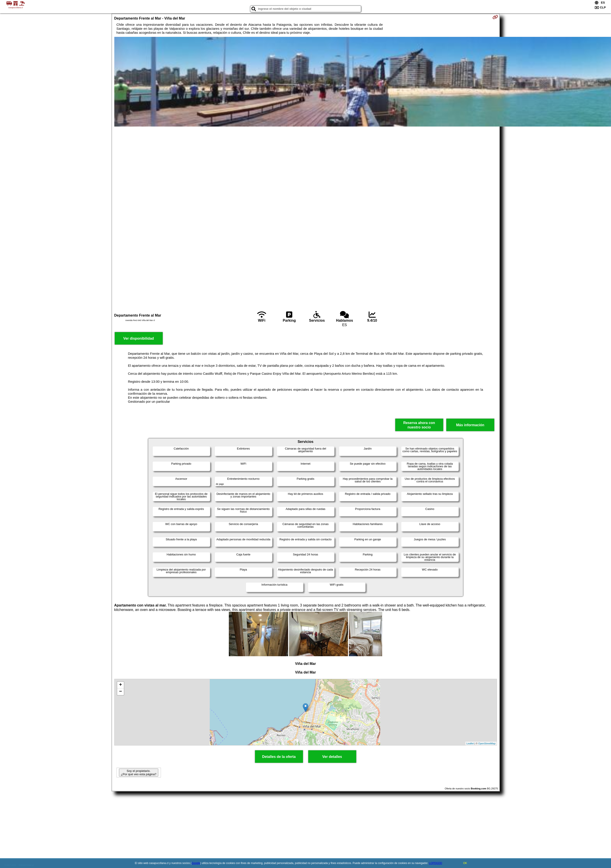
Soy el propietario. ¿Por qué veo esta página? (138, 773)
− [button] (120, 692)
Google (196, 863)
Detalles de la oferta (279, 757)
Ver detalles (332, 757)
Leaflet (470, 743)
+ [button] (120, 685)
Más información (470, 425)
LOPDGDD (436, 863)
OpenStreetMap (487, 743)
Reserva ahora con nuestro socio (419, 425)
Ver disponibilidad (139, 338)
